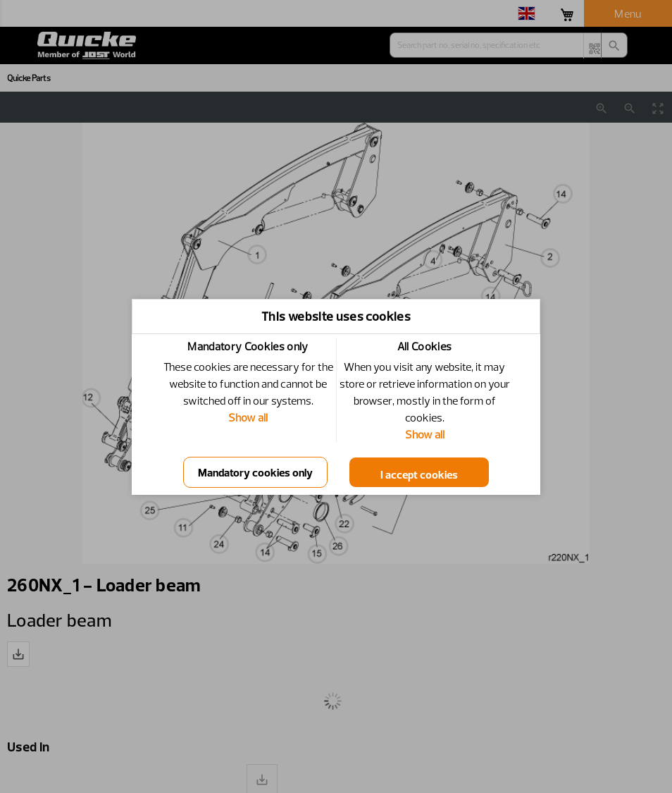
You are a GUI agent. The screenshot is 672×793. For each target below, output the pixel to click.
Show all (248, 417)
